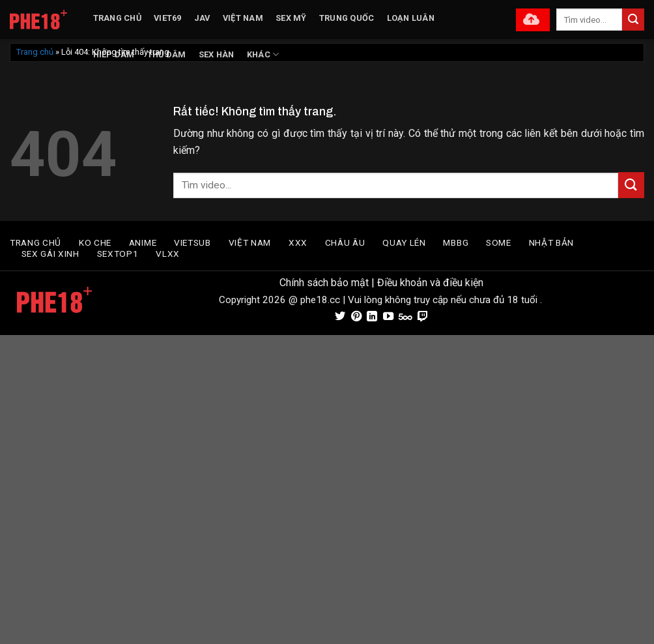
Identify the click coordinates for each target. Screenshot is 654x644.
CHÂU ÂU (345, 242)
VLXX (168, 254)
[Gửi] (633, 20)
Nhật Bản (551, 242)
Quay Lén (404, 242)
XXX (298, 242)
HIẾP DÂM (114, 54)
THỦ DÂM (167, 54)
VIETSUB (192, 242)
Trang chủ (35, 52)
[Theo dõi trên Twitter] (340, 317)
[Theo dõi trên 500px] (405, 317)
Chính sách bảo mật (324, 283)
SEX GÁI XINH (50, 254)
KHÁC (263, 54)
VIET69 (168, 18)
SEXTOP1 (118, 254)
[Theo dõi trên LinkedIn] (372, 317)
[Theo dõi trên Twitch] (423, 317)
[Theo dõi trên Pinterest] (356, 317)
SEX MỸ (291, 18)
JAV (202, 18)
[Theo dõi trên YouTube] (388, 317)
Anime (143, 242)
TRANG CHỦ (117, 18)
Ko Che (95, 242)
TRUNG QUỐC (347, 18)
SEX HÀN (217, 54)
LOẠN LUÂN (411, 18)
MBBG (456, 242)
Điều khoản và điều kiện (430, 283)
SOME (499, 242)
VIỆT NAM (243, 18)
